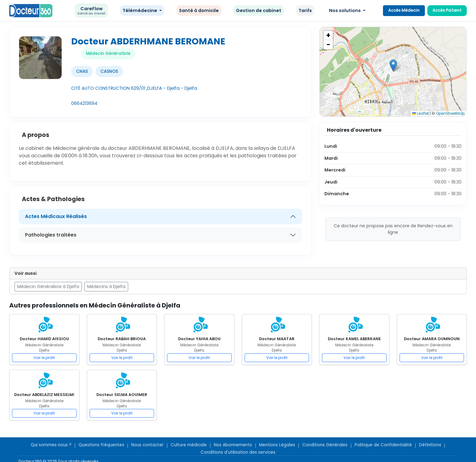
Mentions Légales (277, 445)
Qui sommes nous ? (51, 445)
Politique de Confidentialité (383, 445)
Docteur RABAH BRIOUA (122, 339)
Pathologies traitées (51, 235)
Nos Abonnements (233, 445)
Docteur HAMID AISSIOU (44, 339)
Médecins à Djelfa (106, 287)
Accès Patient (447, 10)
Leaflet (421, 113)
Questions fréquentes (101, 445)
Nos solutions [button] (345, 10)
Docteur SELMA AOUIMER (122, 395)
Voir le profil (44, 358)
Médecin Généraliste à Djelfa (48, 287)
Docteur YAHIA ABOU (199, 339)
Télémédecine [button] (140, 10)
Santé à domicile (199, 10)
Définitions (430, 445)
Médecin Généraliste (108, 54)
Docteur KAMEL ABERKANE (354, 339)
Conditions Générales (325, 445)
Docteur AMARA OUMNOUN (432, 339)
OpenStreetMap (450, 113)
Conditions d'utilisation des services (238, 452)
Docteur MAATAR (277, 339)
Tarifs (305, 10)
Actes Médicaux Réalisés (56, 216)
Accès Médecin (404, 10)
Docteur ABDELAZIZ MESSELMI (44, 395)
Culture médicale (189, 445)
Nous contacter (147, 445)
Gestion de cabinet (259, 10)
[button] (393, 66)
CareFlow (91, 11)
